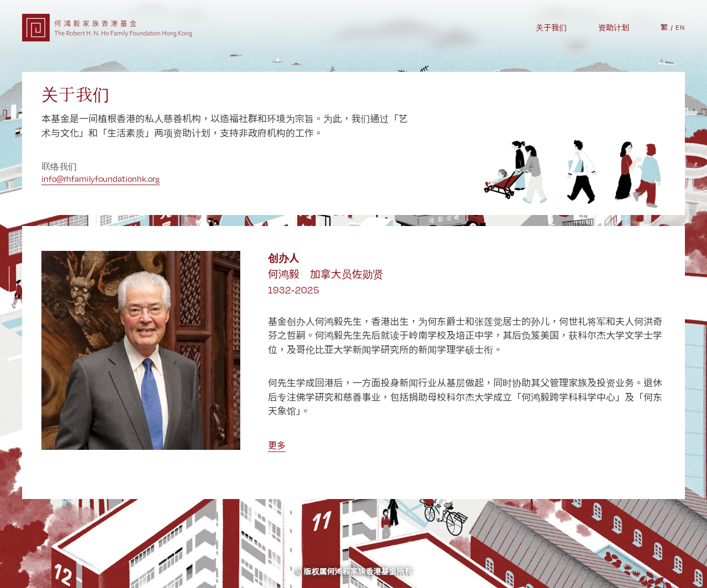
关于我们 (551, 28)
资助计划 (614, 28)
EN (680, 27)
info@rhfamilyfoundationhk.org (101, 179)
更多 (277, 446)
